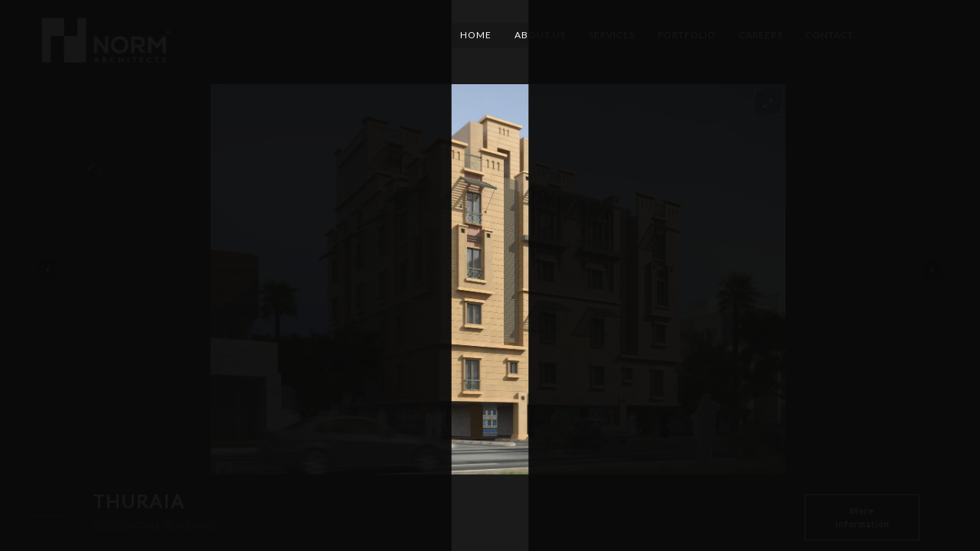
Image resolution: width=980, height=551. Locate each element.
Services (612, 35)
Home (476, 35)
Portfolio (687, 35)
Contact (830, 35)
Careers (761, 35)
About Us (540, 35)
